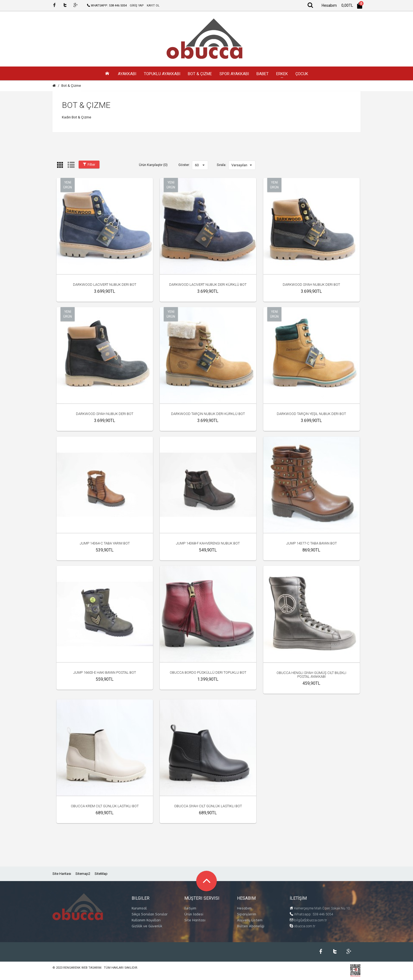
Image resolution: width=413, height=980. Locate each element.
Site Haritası (62, 875)
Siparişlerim (247, 916)
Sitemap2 (83, 875)
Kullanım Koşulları (146, 921)
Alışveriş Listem (250, 921)
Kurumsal (139, 909)
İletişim (190, 909)
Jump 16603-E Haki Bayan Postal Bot (105, 674)
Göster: (184, 166)
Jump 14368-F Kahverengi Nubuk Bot (208, 545)
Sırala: (222, 166)
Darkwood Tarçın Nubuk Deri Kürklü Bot (208, 415)
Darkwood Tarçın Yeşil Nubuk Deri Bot (311, 415)
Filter (89, 166)
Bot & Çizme (71, 87)
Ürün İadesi (194, 916)
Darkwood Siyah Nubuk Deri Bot (311, 286)
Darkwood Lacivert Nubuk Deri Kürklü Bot (208, 286)
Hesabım (244, 909)
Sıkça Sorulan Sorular (150, 916)
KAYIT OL (153, 6)
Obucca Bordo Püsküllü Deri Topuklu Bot (208, 674)
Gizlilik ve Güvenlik (147, 927)
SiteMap (101, 875)
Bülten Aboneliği (251, 927)
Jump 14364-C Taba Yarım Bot (105, 545)
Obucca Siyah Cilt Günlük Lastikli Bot (208, 807)
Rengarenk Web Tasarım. (83, 969)
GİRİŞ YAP (137, 6)
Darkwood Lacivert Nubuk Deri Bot (105, 286)
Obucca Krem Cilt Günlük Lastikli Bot (105, 807)
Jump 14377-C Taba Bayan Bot (312, 545)
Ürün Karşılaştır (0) (153, 166)
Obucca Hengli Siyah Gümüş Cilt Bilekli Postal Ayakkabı (311, 676)
